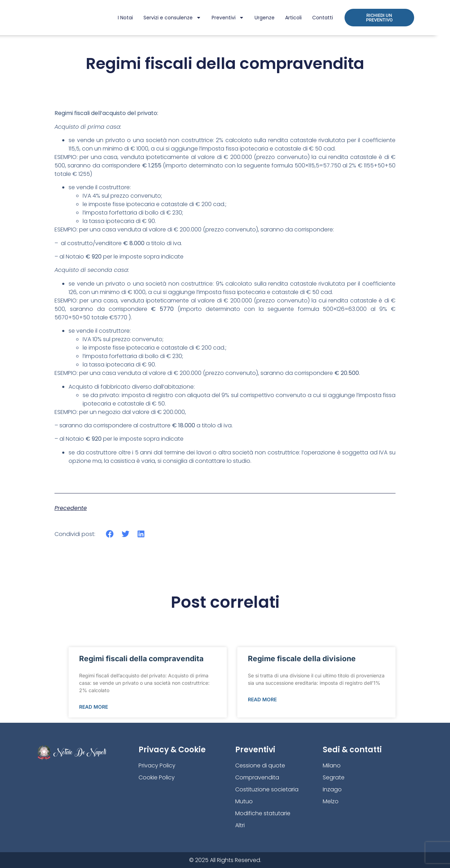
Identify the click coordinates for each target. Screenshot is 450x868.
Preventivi (228, 18)
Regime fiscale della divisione (302, 659)
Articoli (293, 18)
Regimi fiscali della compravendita (141, 659)
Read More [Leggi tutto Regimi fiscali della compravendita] (94, 707)
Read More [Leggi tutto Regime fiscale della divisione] (262, 699)
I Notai (125, 18)
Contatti (323, 18)
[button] (110, 534)
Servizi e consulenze (172, 18)
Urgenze (265, 18)
